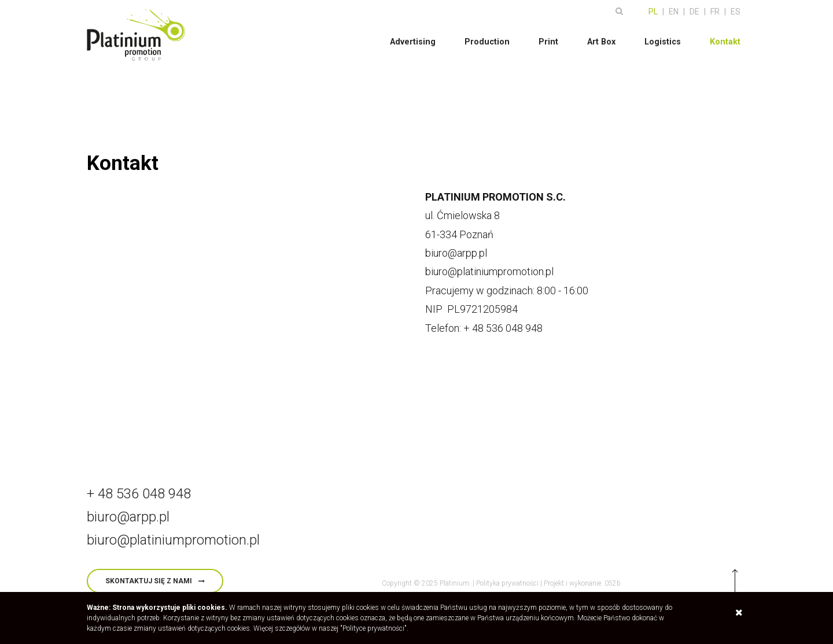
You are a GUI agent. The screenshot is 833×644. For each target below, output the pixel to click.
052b (613, 583)
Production (489, 39)
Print (550, 39)
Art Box (602, 39)
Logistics (663, 39)
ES (736, 9)
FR (715, 9)
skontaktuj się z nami (149, 581)
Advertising (416, 39)
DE (694, 9)
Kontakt (725, 39)
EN (674, 9)
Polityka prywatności (507, 583)
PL (653, 9)
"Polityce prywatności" (373, 628)
